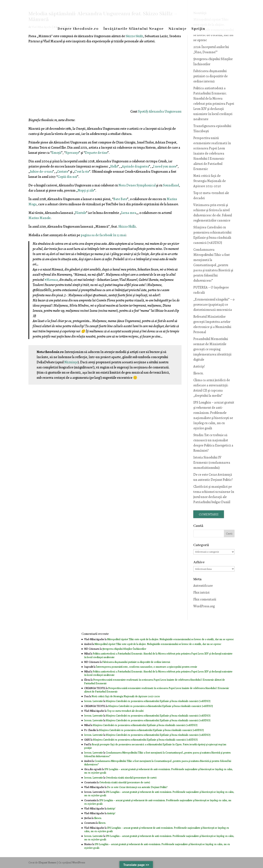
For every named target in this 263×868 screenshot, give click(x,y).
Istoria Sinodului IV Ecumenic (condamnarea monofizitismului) (212, 463)
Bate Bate (120, 199)
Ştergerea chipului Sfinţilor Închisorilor (124, 649)
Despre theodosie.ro (78, 29)
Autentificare (203, 586)
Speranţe (72, 153)
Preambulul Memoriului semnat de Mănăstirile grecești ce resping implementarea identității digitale (212, 349)
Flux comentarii (205, 599)
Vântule (81, 213)
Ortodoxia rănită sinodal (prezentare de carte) (131, 778)
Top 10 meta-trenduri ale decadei (125, 711)
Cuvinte (63, 172)
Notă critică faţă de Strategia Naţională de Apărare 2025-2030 (210, 181)
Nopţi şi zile (86, 190)
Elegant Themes (47, 863)
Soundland (171, 185)
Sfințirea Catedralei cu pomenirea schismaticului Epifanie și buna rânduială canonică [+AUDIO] (158, 701)
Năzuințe (71, 362)
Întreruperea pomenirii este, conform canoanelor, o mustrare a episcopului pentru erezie (147, 667)
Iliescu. (198, 373)
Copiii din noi (67, 177)
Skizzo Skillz (134, 36)
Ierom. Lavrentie (94, 701)
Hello (114, 166)
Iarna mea (129, 213)
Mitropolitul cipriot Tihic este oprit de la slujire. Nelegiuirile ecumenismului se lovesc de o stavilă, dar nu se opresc (170, 639)
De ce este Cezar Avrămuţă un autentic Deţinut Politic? (137, 787)
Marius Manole (40, 218)
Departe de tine (96, 153)
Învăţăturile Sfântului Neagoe (134, 29)
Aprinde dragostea (135, 166)
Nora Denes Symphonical (137, 185)
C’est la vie (82, 172)
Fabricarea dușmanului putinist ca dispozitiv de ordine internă (211, 76)
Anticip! (199, 366)
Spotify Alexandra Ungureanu (160, 111)
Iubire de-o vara (41, 172)
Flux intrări (201, 592)
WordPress (79, 863)
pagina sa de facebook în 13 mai (103, 235)
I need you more (165, 166)
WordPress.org (204, 606)
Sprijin (198, 29)
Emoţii (56, 153)
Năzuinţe (178, 29)
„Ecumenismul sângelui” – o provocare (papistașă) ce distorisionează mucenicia (214, 305)
